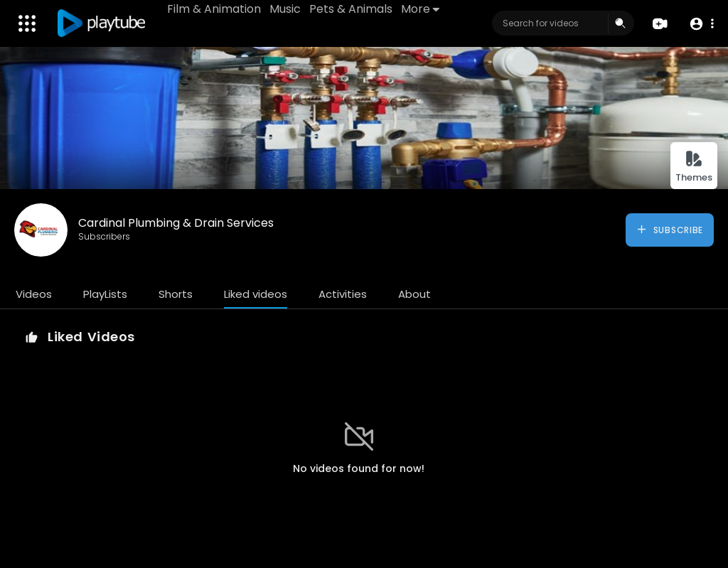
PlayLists (105, 294)
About (414, 294)
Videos (34, 294)
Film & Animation (214, 9)
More (420, 9)
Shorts (176, 294)
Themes (694, 167)
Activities (343, 294)
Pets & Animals (351, 9)
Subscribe (669, 230)
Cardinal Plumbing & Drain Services (176, 223)
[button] (701, 24)
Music (285, 9)
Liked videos (256, 294)
